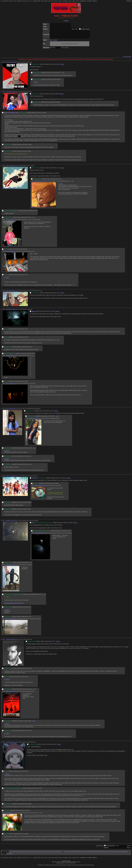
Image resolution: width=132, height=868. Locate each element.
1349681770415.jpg (11, 522)
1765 (58, 294)
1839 (30, 153)
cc (30, 1)
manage (65, 1)
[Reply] (62, 66)
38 (98, 853)
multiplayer (83, 1)
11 (29, 853)
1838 (30, 146)
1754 (30, 348)
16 (42, 853)
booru (77, 1)
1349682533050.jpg (40, 534)
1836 (59, 104)
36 (93, 853)
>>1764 (34, 722)
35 (91, 853)
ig (24, 1)
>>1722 (61, 185)
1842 (59, 81)
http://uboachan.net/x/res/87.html (14, 605)
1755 (34, 355)
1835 (57, 95)
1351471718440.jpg (11, 620)
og (22, 1)
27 (70, 853)
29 (75, 853)
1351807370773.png (40, 182)
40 (103, 853)
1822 (57, 485)
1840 (58, 66)
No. (55, 66)
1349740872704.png (40, 487)
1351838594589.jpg (11, 253)
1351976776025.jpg (11, 93)
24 (63, 853)
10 (27, 853)
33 (86, 853)
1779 (53, 418)
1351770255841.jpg (11, 167)
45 (116, 853)
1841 (59, 74)
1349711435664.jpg (11, 566)
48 (124, 853)
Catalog (10, 855)
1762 (30, 691)
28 (73, 853)
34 (88, 853)
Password (112, 847)
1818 (30, 805)
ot (28, 1)
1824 (29, 510)
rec (42, 1)
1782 (30, 466)
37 (96, 853)
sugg (35, 1)
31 (81, 853)
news (46, 1)
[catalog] (66, 21)
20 (52, 853)
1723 (59, 180)
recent (56, 1)
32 (83, 853)
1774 (31, 564)
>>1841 (36, 84)
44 (114, 853)
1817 (41, 790)
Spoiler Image (85, 29)
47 (121, 853)
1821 (64, 479)
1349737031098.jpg (11, 477)
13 (35, 853)
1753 (27, 339)
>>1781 (34, 450)
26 (68, 853)
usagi (73, 1)
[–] (2, 64)
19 (50, 853)
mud (70, 1)
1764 (30, 732)
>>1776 (44, 596)
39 (101, 853)
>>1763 (34, 691)
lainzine (94, 1)
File (51, 41)
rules (49, 1)
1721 (58, 169)
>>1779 (7, 452)
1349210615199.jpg (11, 744)
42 (109, 853)
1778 (52, 412)
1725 (30, 219)
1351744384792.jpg (11, 385)
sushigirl (89, 1)
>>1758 (7, 681)
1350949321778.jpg (11, 693)
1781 (30, 458)
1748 (53, 313)
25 (65, 853)
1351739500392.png (11, 357)
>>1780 (57, 418)
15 (40, 853)
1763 (30, 722)
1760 (30, 670)
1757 (54, 643)
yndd (5, 1)
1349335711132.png (11, 814)
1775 (40, 596)
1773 (69, 532)
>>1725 (7, 279)
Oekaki (55, 41)
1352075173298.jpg (11, 64)
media (19, 1)
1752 (26, 330)
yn (2, 1)
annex (60, 1)
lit (16, 1)
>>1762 (7, 725)
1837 (45, 114)
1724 (36, 212)
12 (32, 853)
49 (126, 853)
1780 (30, 449)
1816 (27, 773)
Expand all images (127, 58)
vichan (69, 862)
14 (37, 853)
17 (45, 853)
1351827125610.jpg (11, 221)
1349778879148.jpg (11, 410)
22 (57, 853)
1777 (30, 618)
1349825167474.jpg (35, 420)
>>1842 (63, 74)
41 (106, 853)
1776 (30, 608)
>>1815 (7, 776)
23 (60, 853)
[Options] (129, 1)
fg (8, 1)
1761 (27, 678)
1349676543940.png (12, 641)
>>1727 (34, 219)
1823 (30, 504)
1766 (71, 524)
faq (53, 1)
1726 (26, 251)
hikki (39, 1)
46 (119, 853)
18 (47, 853)
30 (78, 853)
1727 (26, 276)
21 (55, 853)
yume (11, 1)
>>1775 (7, 611)
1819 (28, 812)
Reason (106, 849)
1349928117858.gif (11, 311)
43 (111, 853)
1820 (27, 835)
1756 (26, 383)
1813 (55, 746)
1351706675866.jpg (11, 292)
